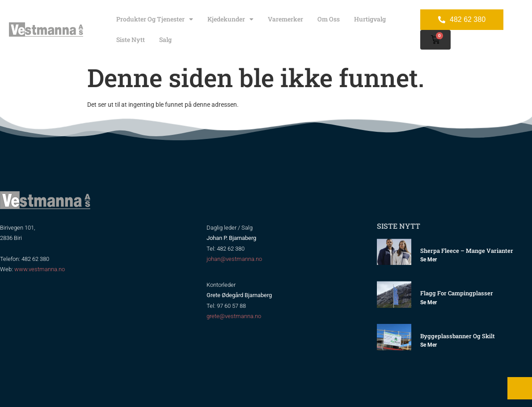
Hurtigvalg (370, 19)
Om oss (329, 19)
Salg (165, 40)
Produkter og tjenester (155, 19)
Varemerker (285, 19)
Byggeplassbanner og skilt (458, 336)
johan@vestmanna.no (234, 259)
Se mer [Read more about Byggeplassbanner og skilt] (429, 345)
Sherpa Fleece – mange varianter (467, 251)
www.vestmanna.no (40, 269)
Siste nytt (131, 40)
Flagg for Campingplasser (457, 293)
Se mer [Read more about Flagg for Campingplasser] (429, 302)
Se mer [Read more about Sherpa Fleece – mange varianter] (429, 260)
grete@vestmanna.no (234, 316)
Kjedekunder (230, 19)
